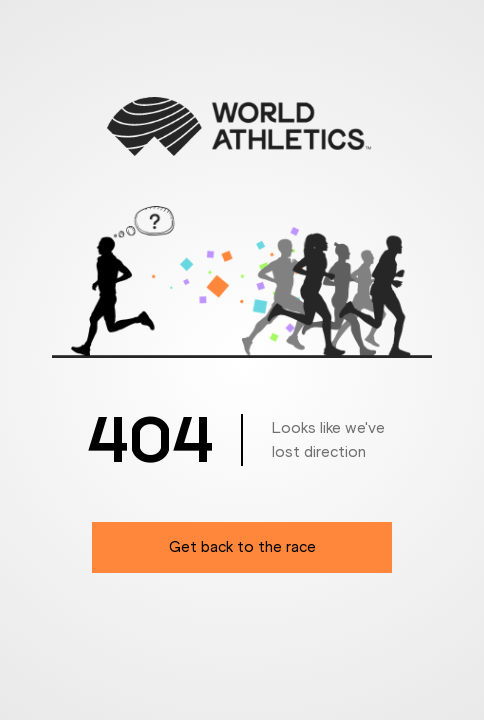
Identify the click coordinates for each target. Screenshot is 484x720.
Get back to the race (242, 546)
